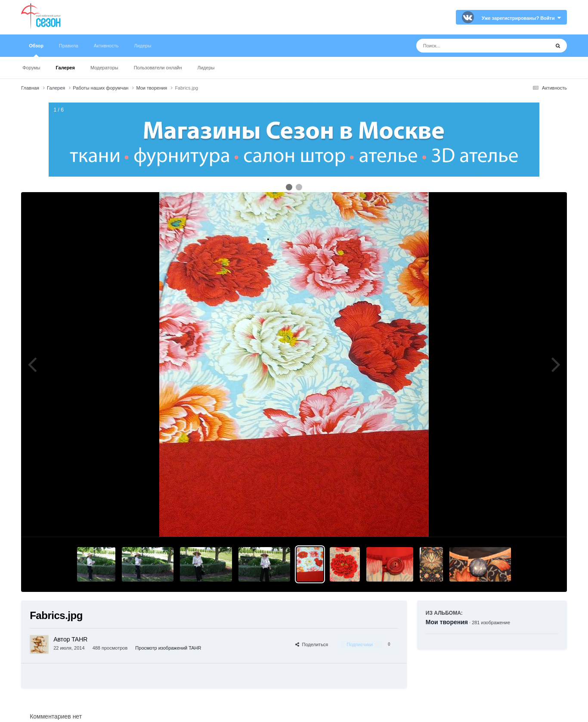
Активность (106, 46)
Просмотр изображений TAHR (168, 648)
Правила (69, 46)
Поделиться (312, 644)
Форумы (31, 68)
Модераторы (104, 68)
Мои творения (447, 622)
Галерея (65, 68)
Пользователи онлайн (158, 68)
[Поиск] (467, 46)
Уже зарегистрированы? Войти (521, 18)
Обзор (36, 50)
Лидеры (206, 68)
